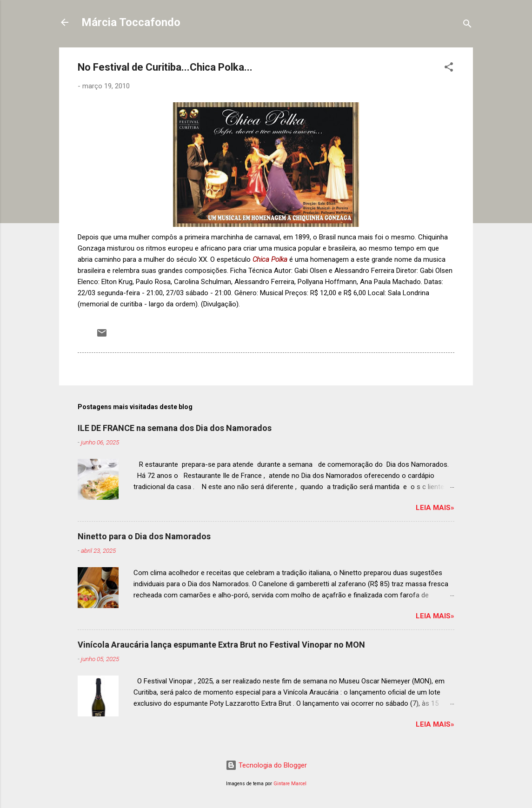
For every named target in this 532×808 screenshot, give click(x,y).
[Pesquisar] (467, 25)
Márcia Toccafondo (131, 22)
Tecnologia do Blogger (266, 765)
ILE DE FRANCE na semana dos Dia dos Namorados (175, 428)
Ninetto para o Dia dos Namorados (144, 536)
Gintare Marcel (290, 784)
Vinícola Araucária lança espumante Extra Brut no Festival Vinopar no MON (221, 645)
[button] (449, 69)
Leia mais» (435, 508)
